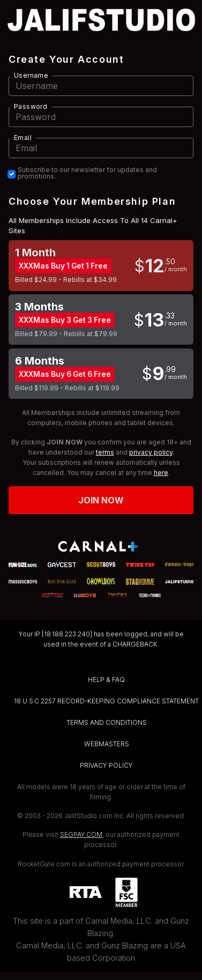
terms (105, 452)
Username (31, 75)
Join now (101, 500)
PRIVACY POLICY (106, 765)
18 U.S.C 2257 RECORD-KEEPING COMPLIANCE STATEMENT (106, 701)
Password (31, 106)
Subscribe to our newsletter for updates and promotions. (87, 173)
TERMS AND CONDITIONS (107, 722)
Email (23, 138)
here (161, 473)
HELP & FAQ (106, 680)
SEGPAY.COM (81, 834)
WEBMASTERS (107, 744)
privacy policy (151, 452)
